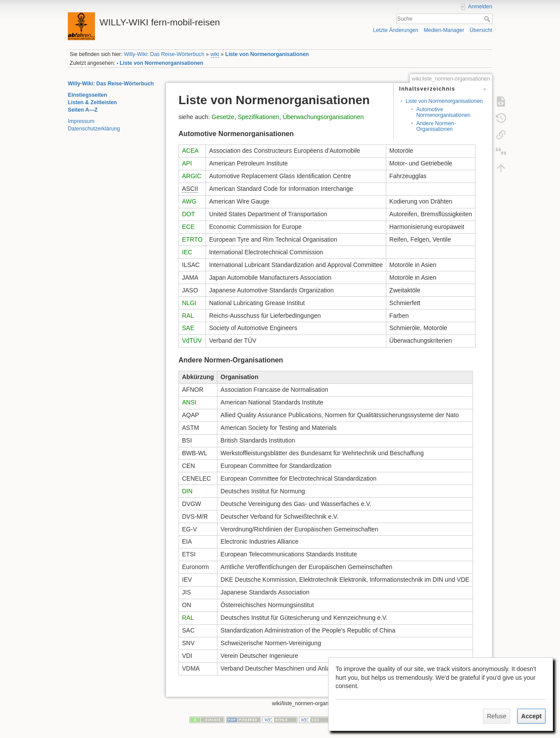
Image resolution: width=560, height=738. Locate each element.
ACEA (190, 151)
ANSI (189, 402)
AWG (189, 201)
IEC (187, 252)
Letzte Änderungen (396, 30)
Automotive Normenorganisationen (443, 112)
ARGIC (192, 176)
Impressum (81, 121)
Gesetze (223, 117)
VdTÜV (192, 341)
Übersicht (481, 30)
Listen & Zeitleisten (92, 102)
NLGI (189, 303)
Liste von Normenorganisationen (267, 54)
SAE (188, 328)
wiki (215, 54)
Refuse (497, 716)
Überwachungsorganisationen (323, 117)
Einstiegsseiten (87, 95)
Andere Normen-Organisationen (436, 126)
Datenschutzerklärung (94, 129)
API (187, 163)
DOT (189, 214)
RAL (188, 316)
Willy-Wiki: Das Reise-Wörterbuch (164, 54)
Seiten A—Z (83, 110)
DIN (187, 491)
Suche (488, 19)
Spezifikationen (258, 117)
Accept (531, 716)
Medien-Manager (444, 30)
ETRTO (192, 239)
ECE (188, 227)
